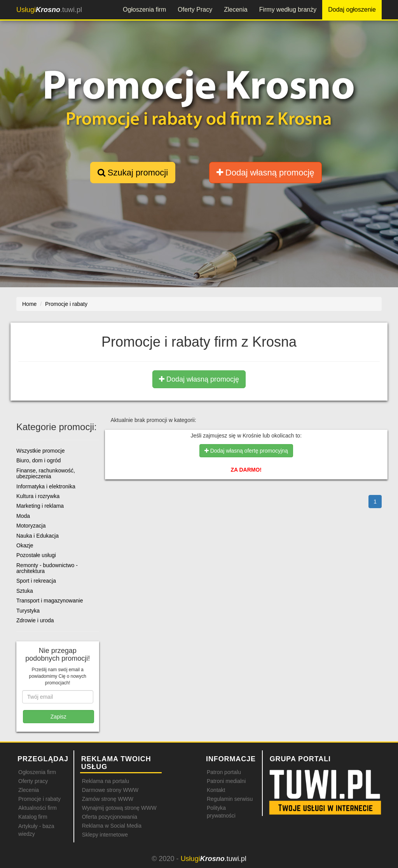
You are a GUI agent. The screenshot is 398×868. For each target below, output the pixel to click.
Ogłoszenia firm (144, 10)
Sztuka (25, 591)
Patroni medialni (226, 781)
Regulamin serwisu (230, 799)
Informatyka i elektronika (46, 486)
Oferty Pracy (195, 10)
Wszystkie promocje (40, 451)
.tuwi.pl (49, 10)
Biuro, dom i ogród (38, 460)
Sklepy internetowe (105, 835)
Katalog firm (33, 817)
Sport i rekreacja (36, 581)
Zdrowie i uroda (35, 620)
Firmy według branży (288, 10)
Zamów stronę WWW (108, 799)
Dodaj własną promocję (265, 173)
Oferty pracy (33, 781)
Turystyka (28, 611)
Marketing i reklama (40, 506)
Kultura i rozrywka (38, 496)
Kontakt (216, 790)
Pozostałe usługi (36, 555)
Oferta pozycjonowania (110, 817)
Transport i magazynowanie (50, 601)
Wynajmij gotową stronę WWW (119, 808)
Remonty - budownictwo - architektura (47, 568)
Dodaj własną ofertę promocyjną (246, 451)
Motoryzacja (31, 526)
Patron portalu (224, 772)
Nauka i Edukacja (38, 536)
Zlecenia (236, 10)
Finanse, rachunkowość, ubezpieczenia (46, 473)
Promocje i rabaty (39, 799)
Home (29, 304)
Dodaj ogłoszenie (352, 10)
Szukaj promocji (133, 173)
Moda (23, 516)
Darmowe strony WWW (110, 790)
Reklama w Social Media (112, 826)
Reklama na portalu (106, 781)
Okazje (25, 545)
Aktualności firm (38, 808)
